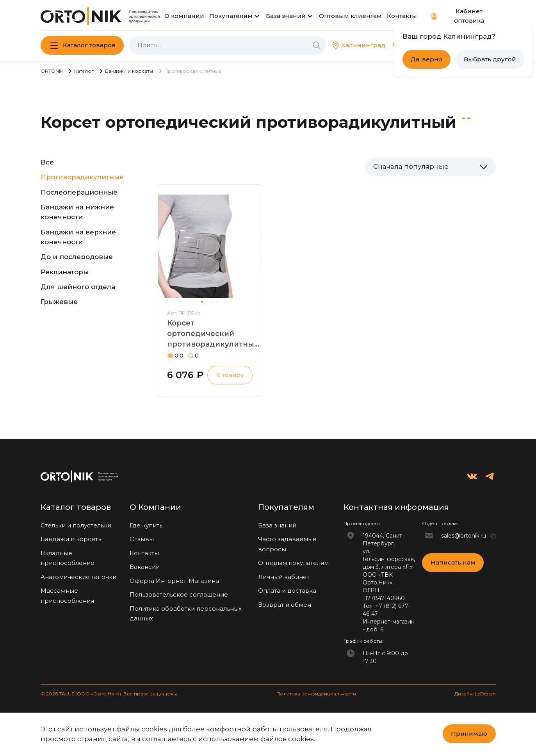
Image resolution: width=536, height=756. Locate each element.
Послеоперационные (79, 192)
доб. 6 (375, 629)
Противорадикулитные (82, 177)
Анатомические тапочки (78, 577)
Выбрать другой (490, 59)
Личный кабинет (284, 577)
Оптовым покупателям (293, 563)
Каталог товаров (89, 45)
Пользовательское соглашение (179, 594)
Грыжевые (59, 302)
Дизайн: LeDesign (475, 694)
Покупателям (231, 16)
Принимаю (469, 734)
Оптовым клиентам (350, 16)
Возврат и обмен (285, 605)
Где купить (146, 525)
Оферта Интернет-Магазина (174, 581)
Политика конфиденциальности (316, 694)
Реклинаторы (65, 272)
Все (47, 162)
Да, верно (426, 59)
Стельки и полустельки (76, 525)
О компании (184, 16)
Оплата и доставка (287, 591)
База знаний (286, 16)
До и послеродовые (77, 257)
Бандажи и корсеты (72, 539)
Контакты (402, 16)
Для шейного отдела (78, 287)
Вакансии (145, 567)
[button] (202, 302)
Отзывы (142, 539)
